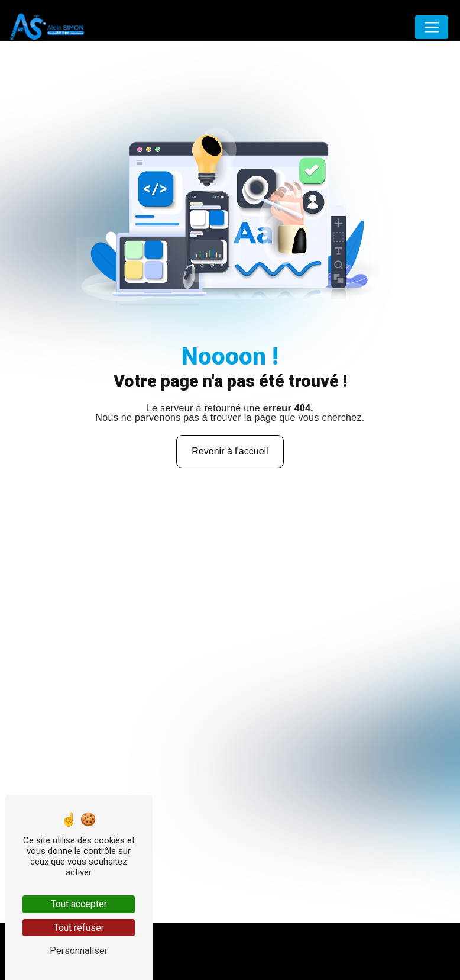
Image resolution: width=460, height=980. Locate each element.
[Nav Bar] (432, 27)
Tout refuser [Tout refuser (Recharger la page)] (79, 928)
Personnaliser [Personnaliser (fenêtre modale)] (79, 951)
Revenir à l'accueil (230, 451)
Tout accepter (79, 904)
